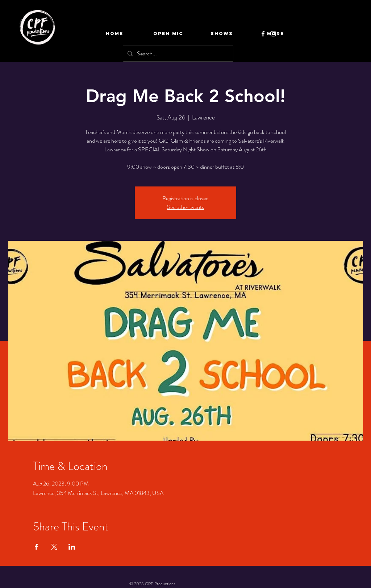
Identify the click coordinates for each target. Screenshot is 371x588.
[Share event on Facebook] (36, 547)
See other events (185, 207)
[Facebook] (263, 34)
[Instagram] (273, 34)
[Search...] (177, 54)
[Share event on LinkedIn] (72, 547)
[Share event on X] (54, 547)
